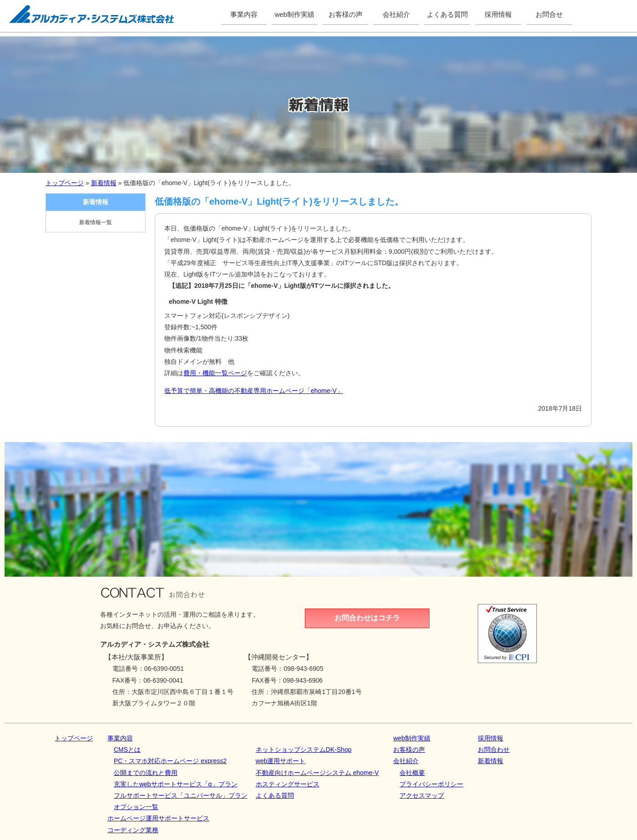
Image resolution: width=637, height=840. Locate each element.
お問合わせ (494, 749)
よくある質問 (275, 795)
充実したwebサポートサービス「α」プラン (176, 784)
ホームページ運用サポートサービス (158, 818)
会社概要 (412, 773)
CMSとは (127, 749)
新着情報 (104, 183)
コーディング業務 (133, 830)
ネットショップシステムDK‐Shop (304, 749)
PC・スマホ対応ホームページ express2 (170, 761)
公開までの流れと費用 (146, 773)
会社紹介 (406, 761)
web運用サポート (281, 761)
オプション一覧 (136, 807)
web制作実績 (412, 738)
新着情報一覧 (96, 222)
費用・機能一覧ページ (215, 373)
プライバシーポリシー (431, 784)
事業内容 (120, 738)
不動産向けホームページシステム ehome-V (317, 773)
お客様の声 (409, 749)
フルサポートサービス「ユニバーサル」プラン (181, 795)
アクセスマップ (422, 795)
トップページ (65, 183)
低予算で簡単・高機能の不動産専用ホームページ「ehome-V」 (254, 391)
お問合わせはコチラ (367, 618)
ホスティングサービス (288, 784)
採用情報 (490, 738)
